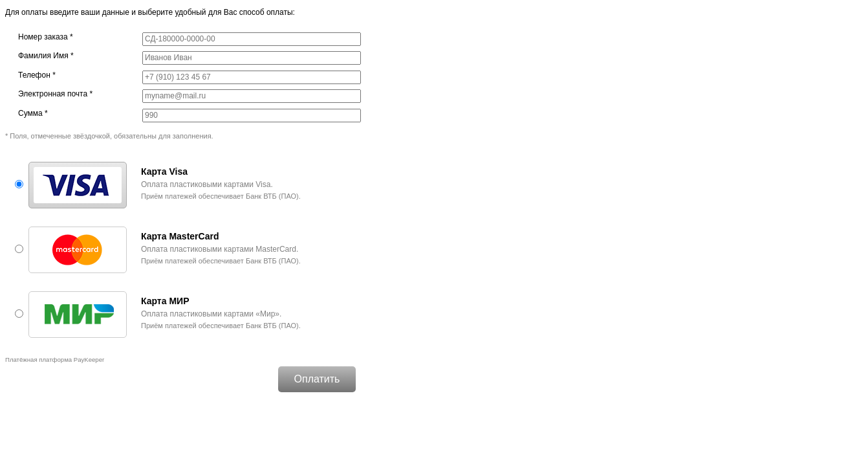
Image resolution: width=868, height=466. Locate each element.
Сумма (33, 113)
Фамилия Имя (46, 56)
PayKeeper (89, 360)
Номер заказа (46, 37)
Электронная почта (55, 94)
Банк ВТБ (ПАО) (272, 196)
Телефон (37, 75)
